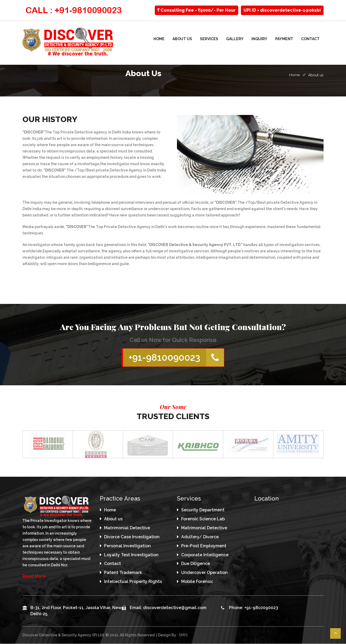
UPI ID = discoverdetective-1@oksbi (282, 10)
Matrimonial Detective (127, 528)
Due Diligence (196, 564)
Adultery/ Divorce (200, 537)
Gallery (235, 39)
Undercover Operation (204, 573)
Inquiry (259, 39)
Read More (34, 577)
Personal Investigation (127, 546)
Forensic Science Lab (203, 519)
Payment (284, 39)
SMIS (183, 636)
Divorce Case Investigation (132, 537)
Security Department (203, 510)
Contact (310, 39)
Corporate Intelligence (205, 555)
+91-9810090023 (176, 358)
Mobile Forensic (197, 582)
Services (209, 39)
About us (182, 39)
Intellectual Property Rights (133, 582)
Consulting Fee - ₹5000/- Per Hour (197, 10)
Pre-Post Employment (204, 546)
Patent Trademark (123, 573)
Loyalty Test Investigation (131, 555)
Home (159, 39)
